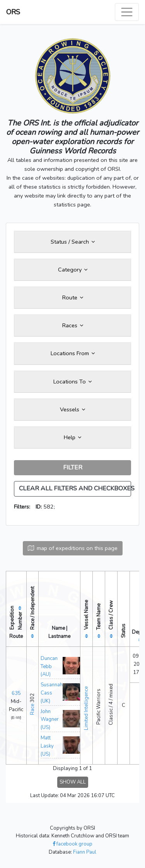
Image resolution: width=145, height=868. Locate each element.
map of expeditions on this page (73, 548)
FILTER (73, 468)
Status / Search (73, 242)
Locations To (72, 382)
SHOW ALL (73, 782)
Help (72, 437)
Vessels (72, 409)
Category (73, 270)
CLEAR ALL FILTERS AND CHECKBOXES (75, 488)
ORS (13, 12)
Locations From (73, 353)
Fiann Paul (85, 852)
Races (73, 325)
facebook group (72, 844)
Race (32, 709)
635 (16, 693)
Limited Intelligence (86, 708)
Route (73, 297)
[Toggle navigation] (127, 12)
